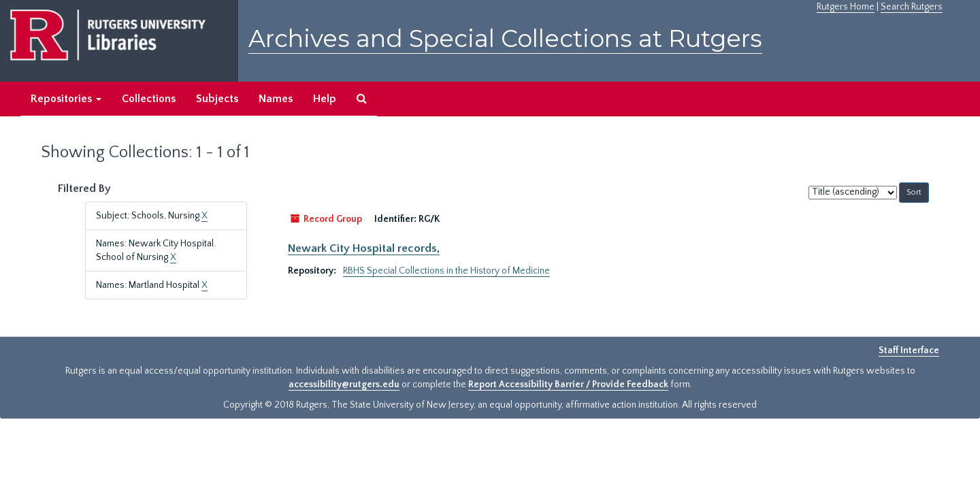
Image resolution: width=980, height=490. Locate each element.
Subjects (217, 99)
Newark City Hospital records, (364, 248)
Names (276, 99)
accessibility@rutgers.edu (344, 385)
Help (325, 99)
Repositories (66, 99)
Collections (149, 99)
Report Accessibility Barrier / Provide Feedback (568, 385)
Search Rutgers (912, 7)
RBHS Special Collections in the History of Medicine (446, 271)
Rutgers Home (846, 7)
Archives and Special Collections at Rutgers (505, 38)
